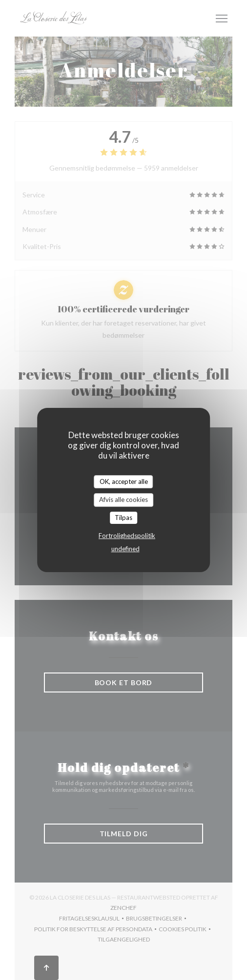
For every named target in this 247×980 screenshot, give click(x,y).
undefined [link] (125, 549)
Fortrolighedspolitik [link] (127, 536)
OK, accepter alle (124, 481)
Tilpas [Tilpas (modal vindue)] (123, 518)
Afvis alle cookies (123, 500)
